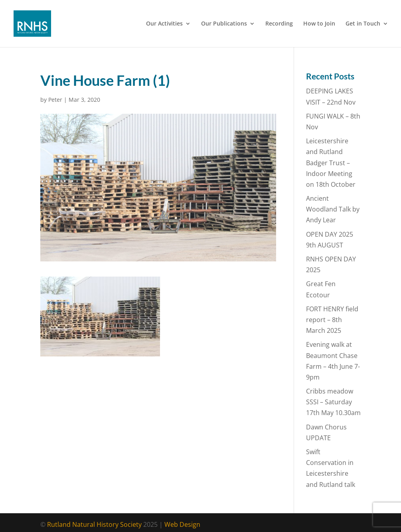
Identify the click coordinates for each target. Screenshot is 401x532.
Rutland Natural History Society (94, 524)
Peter (55, 100)
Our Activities (164, 24)
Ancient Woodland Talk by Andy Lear (333, 209)
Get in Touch (363, 24)
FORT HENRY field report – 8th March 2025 (332, 320)
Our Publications (224, 24)
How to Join (319, 24)
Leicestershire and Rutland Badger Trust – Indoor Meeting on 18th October (331, 163)
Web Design (182, 524)
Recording (279, 24)
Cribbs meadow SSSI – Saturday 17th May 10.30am (333, 402)
